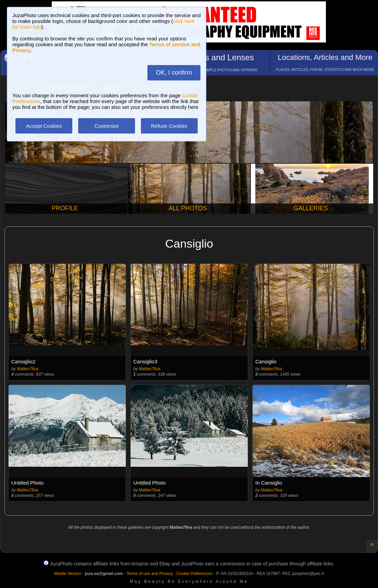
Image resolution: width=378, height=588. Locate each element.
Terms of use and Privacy (150, 574)
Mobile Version (68, 574)
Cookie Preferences (194, 574)
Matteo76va (28, 369)
